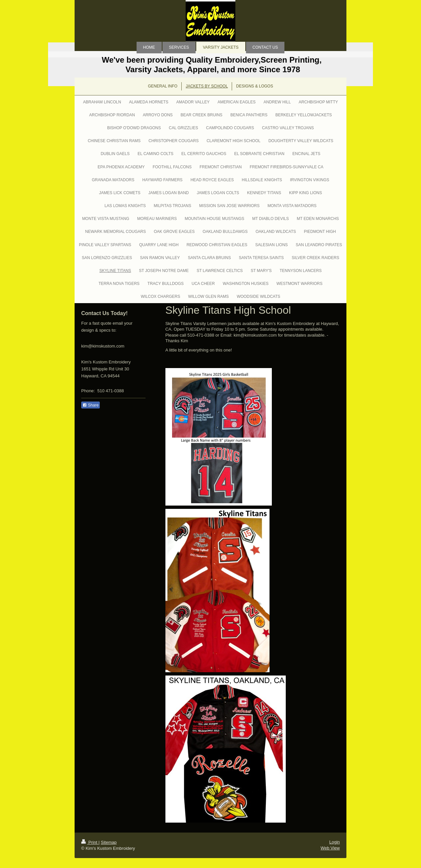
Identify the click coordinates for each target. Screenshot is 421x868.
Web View (330, 848)
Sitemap (109, 842)
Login (334, 842)
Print (90, 842)
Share (90, 405)
